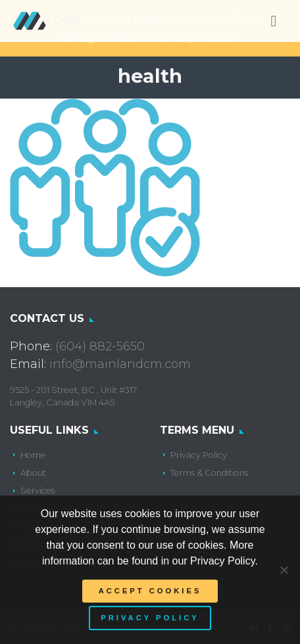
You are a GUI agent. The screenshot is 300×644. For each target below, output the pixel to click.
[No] (284, 570)
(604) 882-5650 (100, 346)
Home (33, 455)
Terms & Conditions (209, 473)
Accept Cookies (150, 591)
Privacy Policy (199, 455)
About (33, 473)
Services (37, 491)
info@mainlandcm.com (120, 364)
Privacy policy (150, 618)
